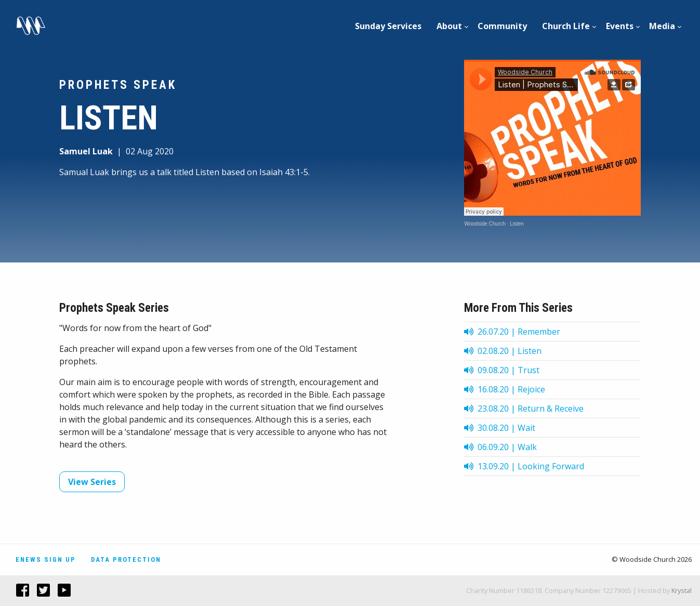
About (449, 26)
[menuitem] (388, 26)
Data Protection (126, 559)
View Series (92, 482)
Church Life (566, 26)
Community (502, 26)
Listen (517, 224)
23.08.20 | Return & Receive (524, 409)
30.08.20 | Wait (500, 428)
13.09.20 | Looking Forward (524, 466)
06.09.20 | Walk (500, 447)
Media (662, 26)
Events (620, 26)
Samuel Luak (86, 151)
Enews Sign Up (46, 559)
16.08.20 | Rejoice (505, 389)
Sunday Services (388, 26)
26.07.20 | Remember (512, 332)
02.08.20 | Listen (503, 351)
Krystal (682, 590)
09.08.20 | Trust (502, 370)
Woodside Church (485, 224)
